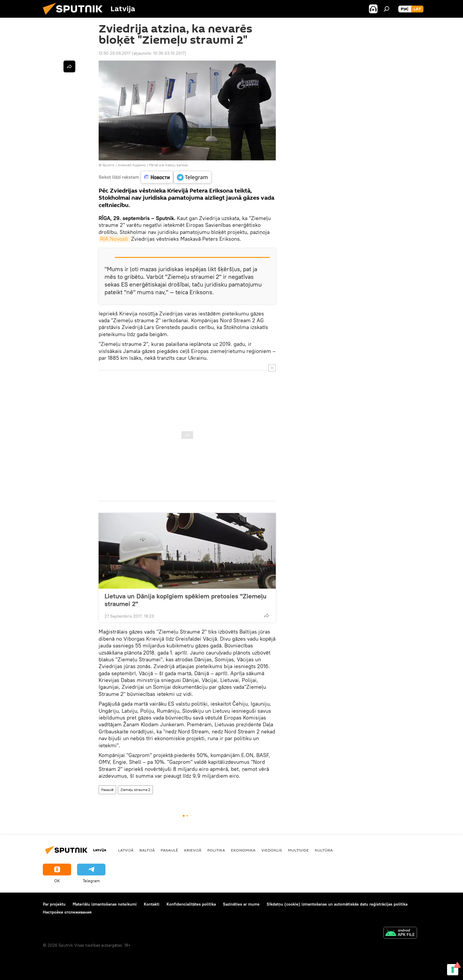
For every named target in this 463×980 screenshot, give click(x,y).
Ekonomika (243, 850)
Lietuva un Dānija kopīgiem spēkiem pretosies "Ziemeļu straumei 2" (185, 600)
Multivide (298, 850)
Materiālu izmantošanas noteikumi (105, 904)
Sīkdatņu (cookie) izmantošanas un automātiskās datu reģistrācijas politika (337, 904)
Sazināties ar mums (241, 904)
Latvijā (126, 850)
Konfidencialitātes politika (191, 904)
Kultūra (324, 850)
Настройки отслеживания (67, 912)
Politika (216, 850)
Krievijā (193, 850)
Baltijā (147, 850)
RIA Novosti (115, 239)
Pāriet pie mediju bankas (168, 165)
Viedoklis (272, 850)
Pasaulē (107, 790)
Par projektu (54, 904)
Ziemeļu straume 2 (135, 790)
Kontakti (152, 904)
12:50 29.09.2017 (115, 53)
